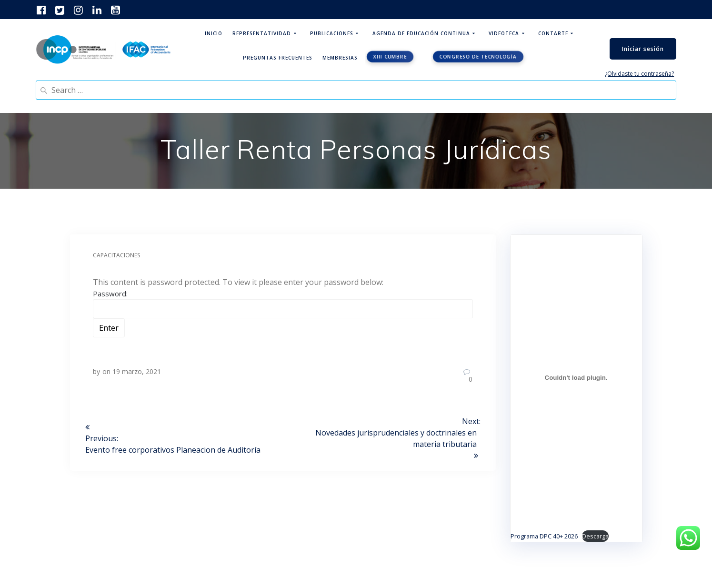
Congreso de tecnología (478, 57)
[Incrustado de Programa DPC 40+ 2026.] (576, 378)
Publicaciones (332, 33)
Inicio (214, 33)
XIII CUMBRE (390, 57)
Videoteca (504, 33)
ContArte (553, 33)
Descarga (595, 536)
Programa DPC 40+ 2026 (544, 536)
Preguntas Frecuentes (278, 58)
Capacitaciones (116, 255)
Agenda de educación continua (421, 33)
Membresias (340, 58)
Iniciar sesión (643, 49)
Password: (283, 304)
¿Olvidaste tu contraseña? (639, 74)
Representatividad (262, 33)
